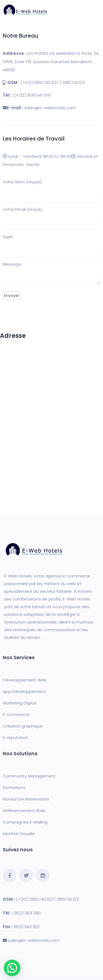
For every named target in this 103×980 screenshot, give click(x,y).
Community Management (29, 776)
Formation (13, 787)
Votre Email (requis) (51, 215)
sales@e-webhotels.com (50, 108)
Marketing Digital (20, 703)
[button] (12, 968)
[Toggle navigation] (96, 10)
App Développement (24, 691)
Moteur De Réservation (26, 799)
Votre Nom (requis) (51, 188)
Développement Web (25, 680)
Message (51, 273)
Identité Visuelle (19, 834)
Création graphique (23, 726)
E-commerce (16, 714)
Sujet (51, 242)
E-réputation (16, 738)
